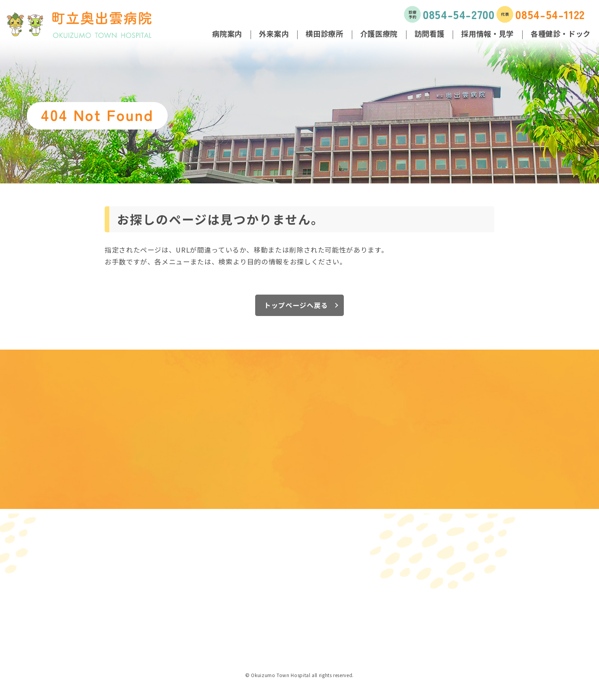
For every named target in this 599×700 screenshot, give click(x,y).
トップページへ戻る (296, 305)
